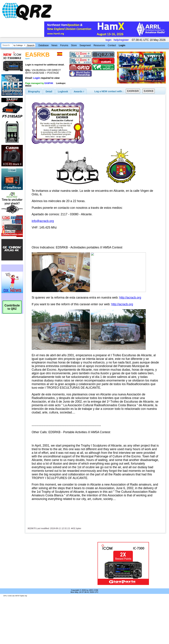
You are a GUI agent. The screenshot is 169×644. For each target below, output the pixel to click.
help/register (121, 40)
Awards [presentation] (79, 92)
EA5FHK (49, 83)
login (108, 40)
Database (44, 45)
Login (122, 45)
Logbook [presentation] (63, 92)
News (54, 45)
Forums (64, 45)
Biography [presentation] (34, 92)
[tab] (34, 92)
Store (74, 45)
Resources (99, 45)
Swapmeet (85, 45)
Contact (112, 45)
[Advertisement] (55, 563)
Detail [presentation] (49, 92)
